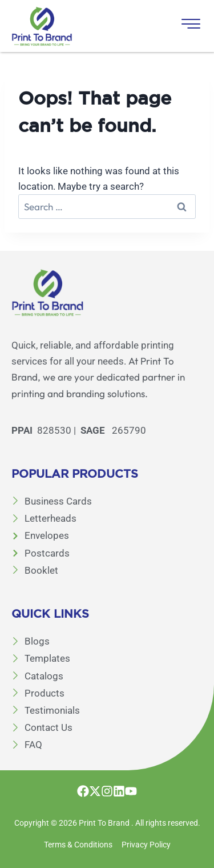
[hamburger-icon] (190, 26)
